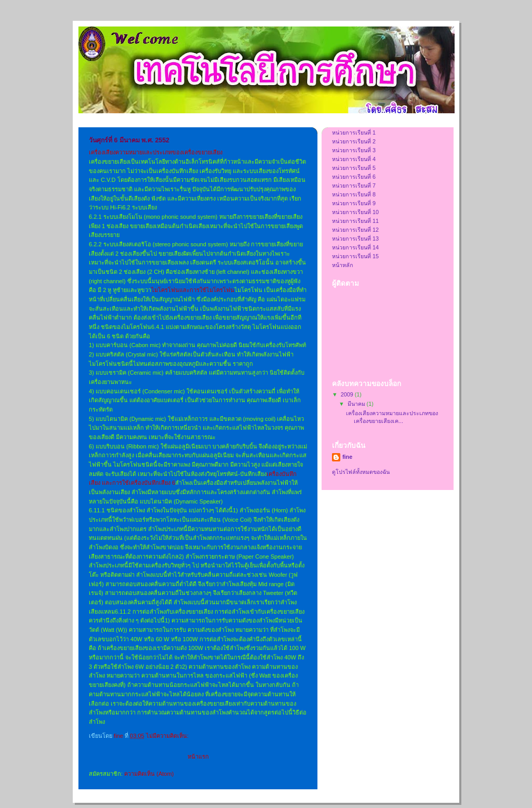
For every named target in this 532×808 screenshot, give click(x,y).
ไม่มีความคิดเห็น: (168, 736)
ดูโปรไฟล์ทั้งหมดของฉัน (361, 472)
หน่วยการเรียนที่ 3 (354, 150)
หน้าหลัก (343, 265)
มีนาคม (357, 404)
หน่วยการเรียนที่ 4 (354, 159)
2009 (348, 394)
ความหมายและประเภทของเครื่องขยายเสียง (169, 152)
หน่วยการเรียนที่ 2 (354, 141)
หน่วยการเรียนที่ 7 (354, 186)
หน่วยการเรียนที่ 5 (354, 168)
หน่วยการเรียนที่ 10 (355, 212)
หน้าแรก (198, 757)
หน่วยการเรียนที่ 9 (354, 203)
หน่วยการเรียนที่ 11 (355, 221)
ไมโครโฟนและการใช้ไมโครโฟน (193, 290)
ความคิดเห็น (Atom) (149, 774)
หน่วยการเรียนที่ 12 (355, 230)
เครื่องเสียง (102, 152)
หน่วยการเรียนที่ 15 (355, 256)
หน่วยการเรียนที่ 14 (355, 247)
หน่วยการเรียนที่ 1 (354, 133)
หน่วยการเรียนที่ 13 (355, 239)
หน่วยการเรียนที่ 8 (354, 194)
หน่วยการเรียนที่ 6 (354, 177)
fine (347, 457)
